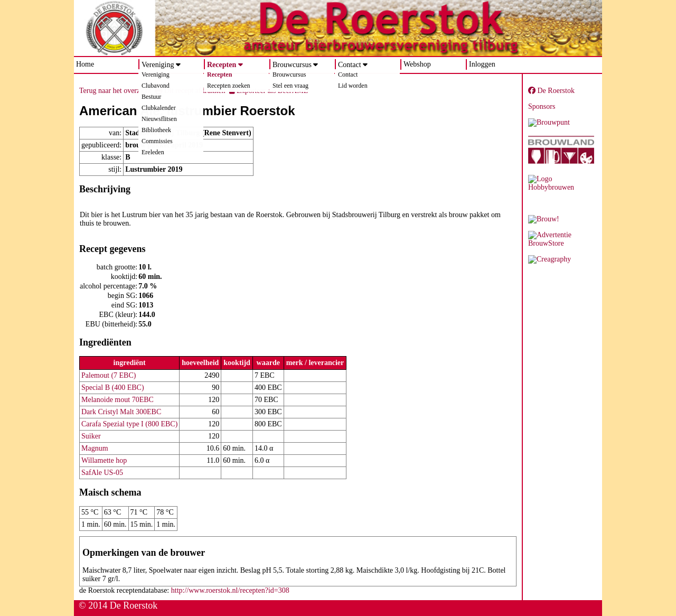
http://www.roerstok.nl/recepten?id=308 (230, 590)
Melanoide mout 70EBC (118, 400)
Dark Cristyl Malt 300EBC (121, 412)
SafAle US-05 (102, 473)
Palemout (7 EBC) (109, 375)
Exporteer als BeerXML (269, 91)
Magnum (95, 448)
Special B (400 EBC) (113, 388)
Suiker (91, 436)
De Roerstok (551, 91)
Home (85, 64)
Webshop (417, 64)
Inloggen (482, 64)
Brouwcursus (292, 65)
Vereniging (158, 65)
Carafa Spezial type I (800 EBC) (129, 424)
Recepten (222, 65)
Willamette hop (104, 460)
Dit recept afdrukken (190, 91)
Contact (350, 65)
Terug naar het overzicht (115, 91)
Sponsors (542, 106)
